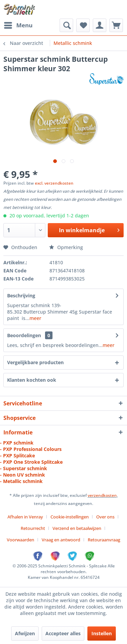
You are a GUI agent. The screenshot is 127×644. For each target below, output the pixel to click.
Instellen (102, 633)
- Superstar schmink (24, 468)
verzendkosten (102, 495)
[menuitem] (18, 25)
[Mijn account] (100, 25)
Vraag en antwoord (61, 540)
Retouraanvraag (104, 540)
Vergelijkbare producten (35, 362)
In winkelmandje (89, 229)
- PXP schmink (17, 443)
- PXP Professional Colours (31, 449)
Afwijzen (25, 633)
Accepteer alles (63, 633)
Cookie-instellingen (70, 517)
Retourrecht (33, 528)
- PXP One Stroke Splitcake (31, 462)
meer (35, 318)
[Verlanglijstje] (83, 25)
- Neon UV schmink (23, 475)
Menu (18, 24)
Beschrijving (21, 296)
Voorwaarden (20, 540)
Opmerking (66, 247)
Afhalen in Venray (25, 517)
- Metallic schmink (21, 481)
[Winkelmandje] (116, 25)
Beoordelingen (24, 335)
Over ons (105, 517)
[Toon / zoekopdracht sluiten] (66, 25)
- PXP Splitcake (17, 455)
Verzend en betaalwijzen (77, 528)
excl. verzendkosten (54, 183)
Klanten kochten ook (32, 380)
